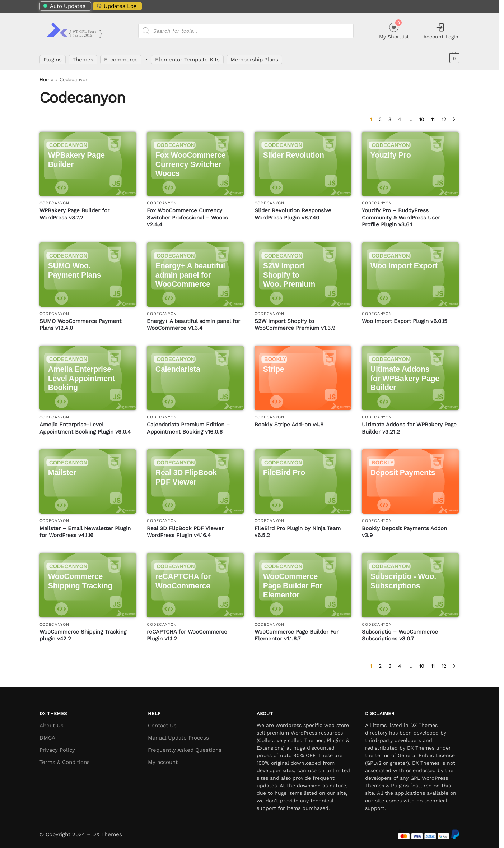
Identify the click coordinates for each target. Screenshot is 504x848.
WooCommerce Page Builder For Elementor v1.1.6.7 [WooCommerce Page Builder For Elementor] (297, 632)
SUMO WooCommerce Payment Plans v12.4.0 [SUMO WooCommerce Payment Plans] (80, 321)
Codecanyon (54, 200)
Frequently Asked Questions (185, 747)
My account (163, 759)
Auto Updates (64, 6)
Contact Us (162, 722)
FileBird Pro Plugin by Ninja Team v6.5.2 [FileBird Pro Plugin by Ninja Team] (298, 529)
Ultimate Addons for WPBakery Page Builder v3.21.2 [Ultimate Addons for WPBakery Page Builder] (409, 425)
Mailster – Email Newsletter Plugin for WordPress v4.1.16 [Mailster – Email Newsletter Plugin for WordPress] (85, 529)
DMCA (47, 735)
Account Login (441, 31)
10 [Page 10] (422, 116)
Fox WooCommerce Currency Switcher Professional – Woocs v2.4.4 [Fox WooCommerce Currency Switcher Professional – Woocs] (187, 214)
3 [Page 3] (390, 116)
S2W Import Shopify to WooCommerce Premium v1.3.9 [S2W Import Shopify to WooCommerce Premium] (295, 321)
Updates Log (116, 6)
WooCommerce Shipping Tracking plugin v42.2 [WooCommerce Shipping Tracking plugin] (83, 632)
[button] (454, 58)
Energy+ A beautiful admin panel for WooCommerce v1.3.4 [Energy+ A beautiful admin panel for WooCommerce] (193, 321)
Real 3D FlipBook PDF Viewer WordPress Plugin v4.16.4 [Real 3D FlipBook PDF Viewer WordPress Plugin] (185, 529)
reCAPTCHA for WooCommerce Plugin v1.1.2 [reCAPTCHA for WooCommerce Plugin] (187, 632)
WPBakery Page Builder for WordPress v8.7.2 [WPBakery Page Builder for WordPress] (74, 211)
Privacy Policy (57, 747)
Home (46, 77)
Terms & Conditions (65, 759)
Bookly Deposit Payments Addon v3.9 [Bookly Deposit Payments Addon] (404, 529)
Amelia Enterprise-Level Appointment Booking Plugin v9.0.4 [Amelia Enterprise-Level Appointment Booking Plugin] (85, 425)
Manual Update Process (178, 735)
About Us (52, 722)
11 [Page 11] (433, 116)
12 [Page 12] (444, 116)
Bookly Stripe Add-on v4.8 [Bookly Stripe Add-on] (289, 422)
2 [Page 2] (380, 116)
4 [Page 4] (400, 116)
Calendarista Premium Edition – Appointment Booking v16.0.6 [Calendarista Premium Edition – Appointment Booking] (188, 425)
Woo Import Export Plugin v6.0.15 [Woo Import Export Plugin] (405, 318)
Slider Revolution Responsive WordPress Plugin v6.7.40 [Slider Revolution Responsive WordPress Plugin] (293, 211)
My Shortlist (394, 30)
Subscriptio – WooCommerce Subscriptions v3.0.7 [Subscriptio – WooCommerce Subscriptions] (400, 632)
